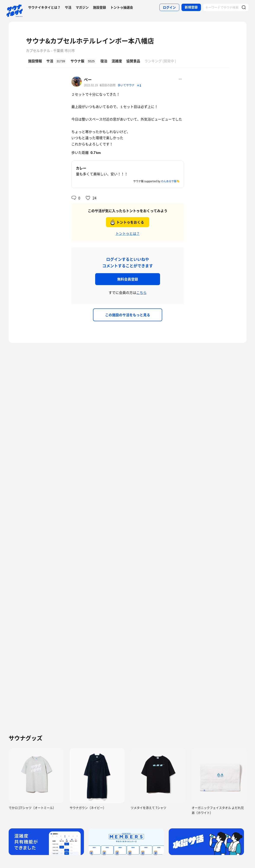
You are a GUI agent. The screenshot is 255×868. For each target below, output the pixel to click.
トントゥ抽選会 (122, 7)
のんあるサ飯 (169, 181)
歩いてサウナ (126, 85)
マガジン (82, 7)
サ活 (68, 7)
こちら (141, 292)
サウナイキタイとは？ (44, 7)
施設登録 (99, 7)
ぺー (88, 80)
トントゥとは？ (128, 233)
